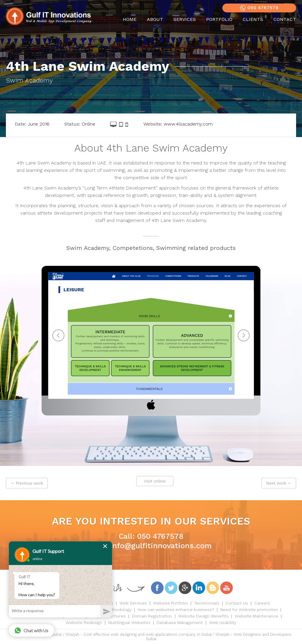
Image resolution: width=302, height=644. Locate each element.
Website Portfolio (170, 603)
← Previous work (27, 483)
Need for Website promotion (249, 610)
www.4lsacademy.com (188, 124)
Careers (262, 603)
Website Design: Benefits (203, 616)
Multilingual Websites (129, 622)
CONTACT (285, 19)
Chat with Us (31, 630)
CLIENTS (253, 19)
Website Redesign (84, 622)
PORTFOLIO (219, 19)
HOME (130, 19)
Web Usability (223, 622)
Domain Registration (152, 616)
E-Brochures (113, 616)
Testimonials (207, 603)
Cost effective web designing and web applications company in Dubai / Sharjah (156, 634)
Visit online (155, 481)
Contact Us (237, 603)
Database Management (180, 622)
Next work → (279, 483)
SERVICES (185, 19)
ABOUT (155, 19)
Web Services (133, 603)
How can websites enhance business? (176, 610)
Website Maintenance (256, 616)
